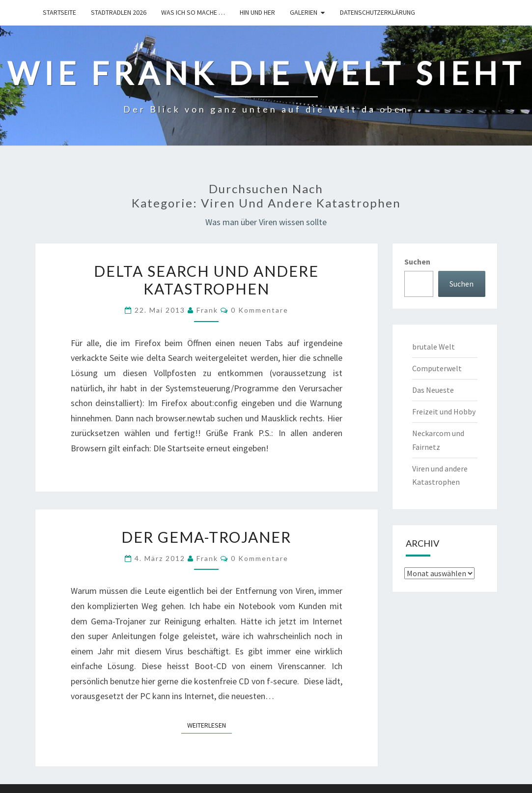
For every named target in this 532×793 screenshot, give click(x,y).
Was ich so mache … (193, 12)
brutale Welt (434, 347)
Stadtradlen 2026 (119, 12)
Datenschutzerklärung (378, 12)
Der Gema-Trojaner (206, 537)
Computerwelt (437, 368)
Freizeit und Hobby (444, 411)
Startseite (59, 12)
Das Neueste (433, 390)
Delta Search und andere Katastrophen (206, 280)
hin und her (257, 12)
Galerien (304, 12)
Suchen (417, 262)
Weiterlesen (210, 725)
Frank (207, 310)
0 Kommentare (260, 310)
